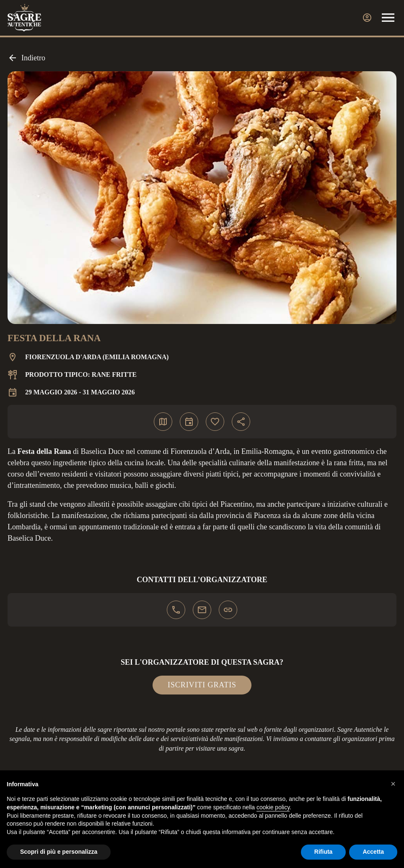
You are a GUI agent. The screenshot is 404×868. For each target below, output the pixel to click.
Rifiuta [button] (324, 852)
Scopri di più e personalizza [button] (59, 852)
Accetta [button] (373, 852)
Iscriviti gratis (202, 685)
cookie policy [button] (273, 807)
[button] (393, 784)
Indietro (26, 58)
